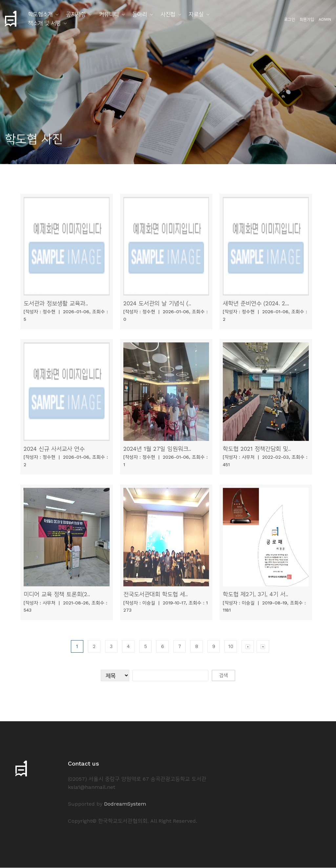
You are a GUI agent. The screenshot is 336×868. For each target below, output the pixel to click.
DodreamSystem (125, 804)
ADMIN (325, 19)
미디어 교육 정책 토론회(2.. (57, 594)
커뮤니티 (109, 14)
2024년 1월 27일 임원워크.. (157, 449)
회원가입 (307, 19)
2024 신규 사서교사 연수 (54, 449)
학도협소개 (40, 14)
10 (231, 647)
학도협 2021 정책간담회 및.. (257, 449)
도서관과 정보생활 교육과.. (56, 303)
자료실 (196, 14)
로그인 (290, 19)
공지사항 (76, 14)
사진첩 (168, 14)
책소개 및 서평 (44, 23)
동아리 (140, 14)
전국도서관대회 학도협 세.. (156, 594)
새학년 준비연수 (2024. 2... (256, 303)
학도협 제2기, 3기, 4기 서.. (256, 594)
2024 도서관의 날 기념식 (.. (157, 303)
